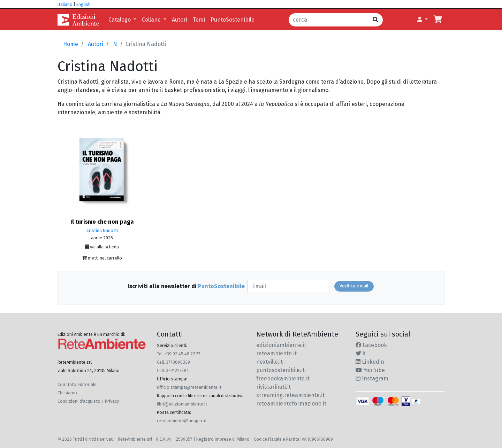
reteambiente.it (276, 353)
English (83, 4)
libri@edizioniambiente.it (182, 404)
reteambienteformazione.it (291, 404)
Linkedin (370, 362)
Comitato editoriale (77, 384)
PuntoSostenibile (233, 20)
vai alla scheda (102, 247)
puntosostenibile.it (280, 370)
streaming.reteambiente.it (290, 395)
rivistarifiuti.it (273, 387)
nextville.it (269, 362)
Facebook (371, 345)
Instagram (372, 379)
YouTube (370, 370)
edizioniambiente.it (281, 345)
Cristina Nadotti (102, 230)
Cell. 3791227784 (173, 370)
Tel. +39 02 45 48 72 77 (179, 354)
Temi (199, 20)
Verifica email (354, 286)
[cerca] (329, 20)
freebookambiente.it (283, 379)
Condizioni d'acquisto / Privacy (88, 401)
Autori (180, 20)
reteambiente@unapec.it (182, 421)
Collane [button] (152, 20)
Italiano (65, 4)
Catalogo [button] (120, 20)
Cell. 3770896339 (173, 362)
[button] (423, 20)
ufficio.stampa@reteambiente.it (189, 387)
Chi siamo (67, 393)
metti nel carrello (102, 258)
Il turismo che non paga (102, 222)
